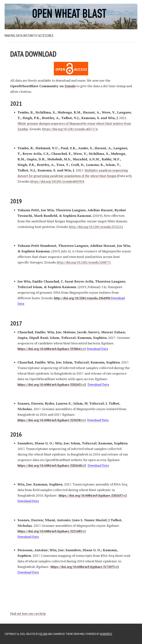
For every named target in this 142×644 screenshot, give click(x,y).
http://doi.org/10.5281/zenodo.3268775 (86, 262)
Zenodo (71, 86)
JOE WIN (43, 634)
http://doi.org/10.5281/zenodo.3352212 (99, 227)
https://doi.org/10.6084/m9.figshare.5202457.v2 (55, 501)
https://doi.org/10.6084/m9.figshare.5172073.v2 (88, 567)
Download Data (105, 349)
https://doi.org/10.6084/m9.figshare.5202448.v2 (55, 465)
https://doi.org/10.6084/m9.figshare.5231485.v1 (55, 531)
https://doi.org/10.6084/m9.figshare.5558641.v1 (55, 349)
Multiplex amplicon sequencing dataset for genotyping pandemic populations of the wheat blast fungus (75, 176)
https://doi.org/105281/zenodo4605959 (86, 181)
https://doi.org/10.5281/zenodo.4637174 (94, 129)
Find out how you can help (30, 613)
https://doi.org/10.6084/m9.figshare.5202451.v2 (55, 384)
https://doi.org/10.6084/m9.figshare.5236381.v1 (55, 420)
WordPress (107, 634)
